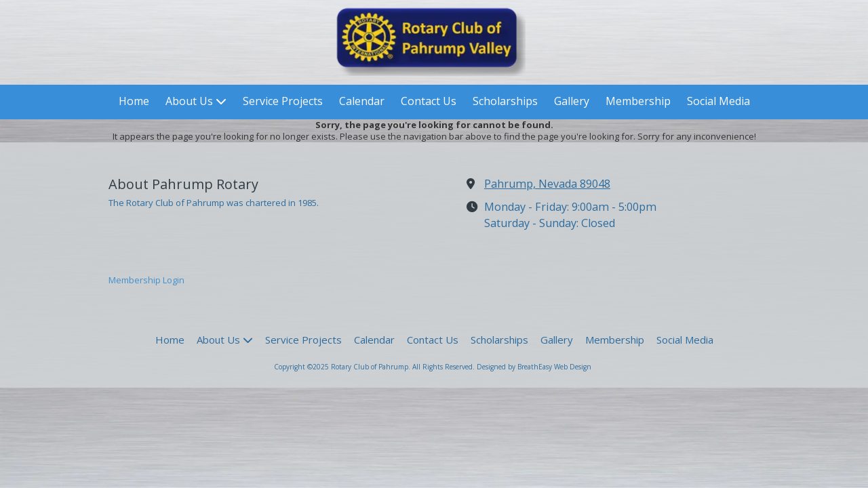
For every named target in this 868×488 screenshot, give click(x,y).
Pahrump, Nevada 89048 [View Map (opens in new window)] (547, 184)
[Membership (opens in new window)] (638, 102)
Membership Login (146, 280)
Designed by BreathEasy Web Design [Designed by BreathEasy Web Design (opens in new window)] (534, 367)
